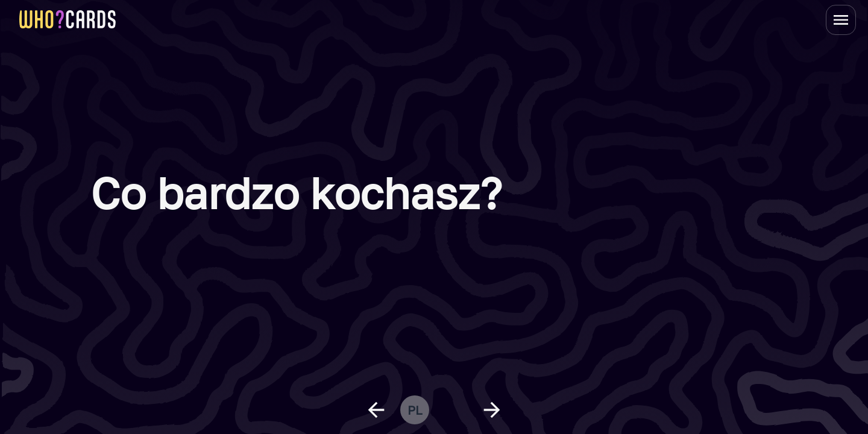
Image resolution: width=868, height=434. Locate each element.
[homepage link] (68, 19)
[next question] (492, 410)
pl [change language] (415, 410)
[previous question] (376, 410)
